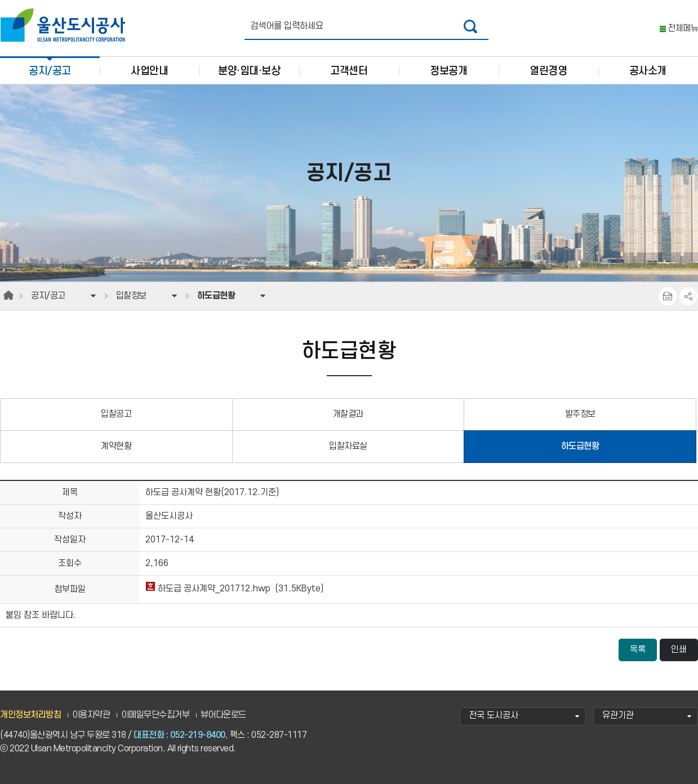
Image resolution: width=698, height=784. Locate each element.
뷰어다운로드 (223, 715)
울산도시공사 (65, 25)
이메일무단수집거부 (155, 715)
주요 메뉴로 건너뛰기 (349, 0)
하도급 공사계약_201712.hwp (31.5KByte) (234, 589)
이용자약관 (91, 715)
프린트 (668, 296)
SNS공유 (688, 296)
